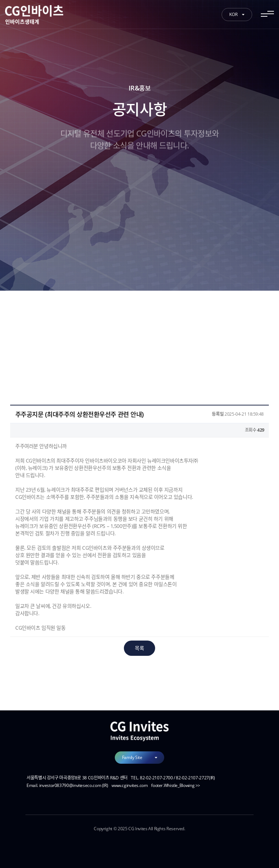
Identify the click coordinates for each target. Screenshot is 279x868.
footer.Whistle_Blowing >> (176, 785)
